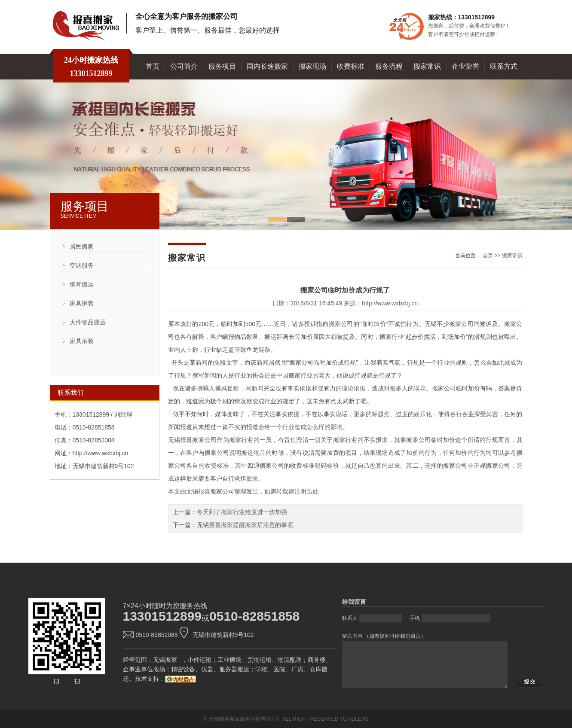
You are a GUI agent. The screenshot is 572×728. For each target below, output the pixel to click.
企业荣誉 (465, 66)
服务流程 (389, 66)
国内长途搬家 (267, 66)
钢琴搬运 (82, 284)
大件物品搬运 (88, 322)
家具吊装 (82, 341)
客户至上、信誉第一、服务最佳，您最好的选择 (208, 30)
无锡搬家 (165, 660)
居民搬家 (82, 247)
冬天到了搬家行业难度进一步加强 (242, 512)
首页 (153, 66)
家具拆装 (82, 303)
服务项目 (222, 66)
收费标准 (351, 66)
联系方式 (504, 66)
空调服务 (82, 265)
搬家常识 (427, 66)
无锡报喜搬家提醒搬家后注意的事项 (245, 525)
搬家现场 (312, 66)
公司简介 (184, 66)
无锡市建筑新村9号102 (223, 635)
